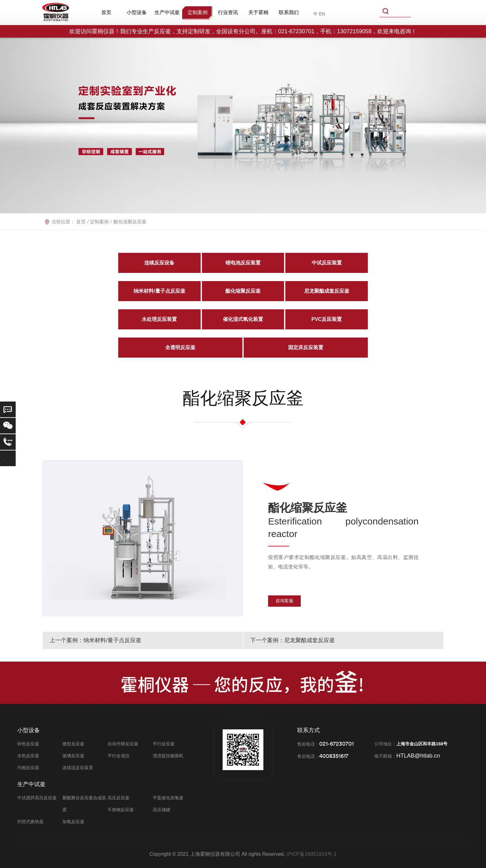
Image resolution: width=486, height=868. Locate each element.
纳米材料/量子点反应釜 (159, 291)
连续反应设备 (159, 263)
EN (322, 14)
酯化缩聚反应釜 (243, 291)
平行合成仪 (119, 756)
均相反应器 (28, 768)
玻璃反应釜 (73, 756)
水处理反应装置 (159, 319)
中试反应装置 (327, 263)
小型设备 (137, 12)
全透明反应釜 (180, 347)
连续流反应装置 (78, 768)
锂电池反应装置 (243, 263)
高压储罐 (161, 810)
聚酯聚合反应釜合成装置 (84, 804)
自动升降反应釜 (123, 744)
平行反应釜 (164, 744)
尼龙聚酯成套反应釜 (327, 291)
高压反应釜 (119, 798)
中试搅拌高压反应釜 (37, 798)
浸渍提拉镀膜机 (168, 756)
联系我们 (289, 12)
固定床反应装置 (306, 347)
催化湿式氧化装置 (243, 319)
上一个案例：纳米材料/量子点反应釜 (95, 640)
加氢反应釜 (73, 822)
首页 (106, 12)
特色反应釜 (28, 744)
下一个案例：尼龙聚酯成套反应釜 (293, 640)
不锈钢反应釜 (121, 810)
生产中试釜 (167, 12)
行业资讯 (228, 12)
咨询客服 (284, 601)
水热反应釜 (28, 756)
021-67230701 (336, 744)
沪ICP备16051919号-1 (311, 854)
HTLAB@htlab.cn (418, 756)
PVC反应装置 (327, 319)
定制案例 (198, 12)
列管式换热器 (30, 822)
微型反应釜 (73, 744)
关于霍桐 (258, 12)
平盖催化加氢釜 (168, 798)
